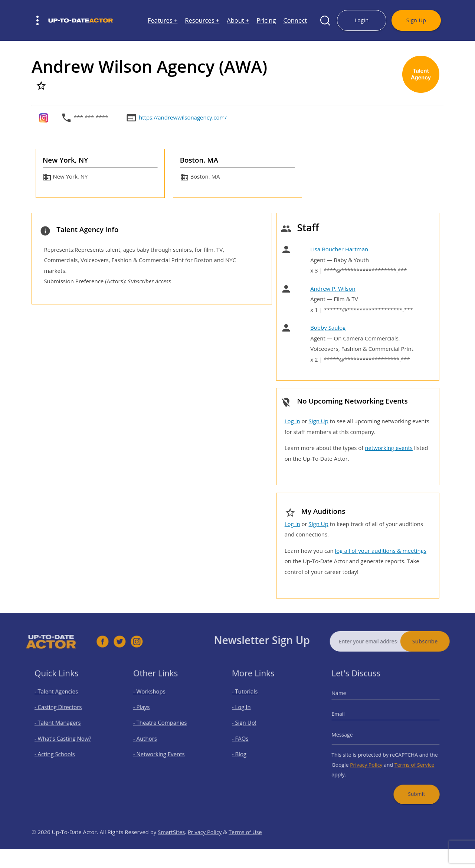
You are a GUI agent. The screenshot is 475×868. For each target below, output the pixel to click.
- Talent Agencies (60, 700)
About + (238, 21)
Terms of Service (409, 759)
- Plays (147, 713)
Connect (295, 21)
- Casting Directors (61, 713)
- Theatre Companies (163, 725)
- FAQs (246, 738)
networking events (389, 448)
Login (361, 20)
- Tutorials (250, 700)
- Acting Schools (58, 751)
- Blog (245, 751)
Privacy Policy (370, 759)
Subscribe (441, 641)
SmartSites (172, 848)
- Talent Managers (61, 725)
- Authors (150, 738)
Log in (292, 421)
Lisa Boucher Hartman (339, 249)
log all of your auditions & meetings (381, 551)
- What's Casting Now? (65, 738)
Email (347, 718)
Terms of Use (247, 848)
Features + (163, 21)
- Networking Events (162, 751)
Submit (411, 784)
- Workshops (154, 700)
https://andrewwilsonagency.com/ (183, 117)
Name (347, 701)
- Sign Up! (249, 725)
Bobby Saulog (328, 327)
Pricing (266, 21)
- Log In (247, 713)
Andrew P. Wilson (333, 288)
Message (350, 735)
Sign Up (416, 20)
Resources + (202, 21)
